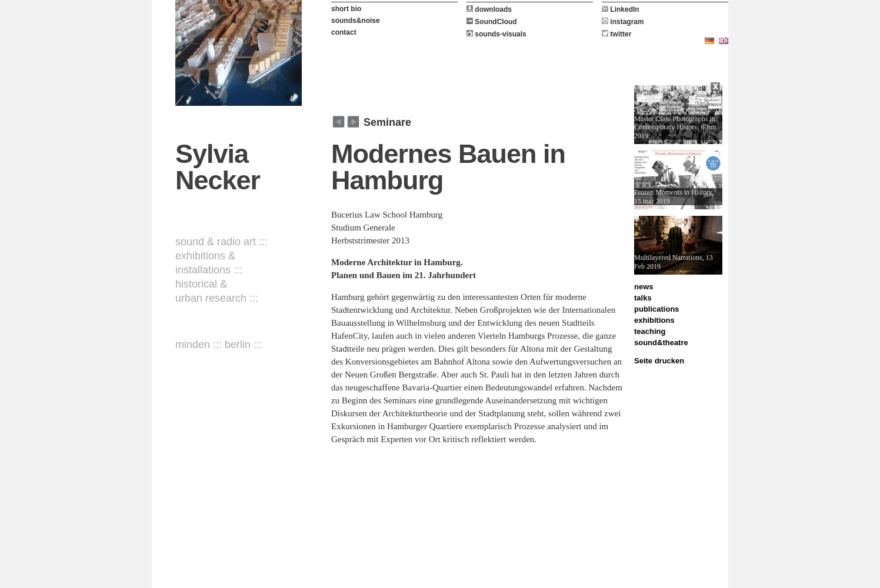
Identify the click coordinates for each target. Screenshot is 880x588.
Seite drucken (659, 361)
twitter (616, 34)
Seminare (387, 122)
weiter (339, 122)
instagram (623, 22)
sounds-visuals (496, 34)
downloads (489, 9)
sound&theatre (661, 343)
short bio (346, 9)
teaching (650, 331)
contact (344, 32)
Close (716, 88)
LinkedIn (621, 9)
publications (657, 309)
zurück (353, 122)
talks (643, 298)
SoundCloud (492, 22)
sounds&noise (356, 21)
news (644, 287)
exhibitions (654, 320)
